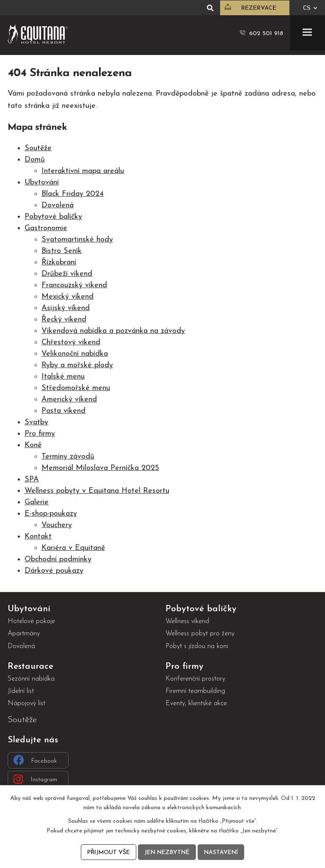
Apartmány (24, 634)
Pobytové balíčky (53, 217)
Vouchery (57, 525)
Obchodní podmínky (58, 559)
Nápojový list (26, 703)
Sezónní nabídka (31, 679)
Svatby (36, 422)
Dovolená (58, 205)
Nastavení (221, 853)
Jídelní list (21, 691)
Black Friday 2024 (73, 194)
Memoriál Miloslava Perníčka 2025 (100, 468)
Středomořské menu (76, 388)
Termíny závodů (68, 457)
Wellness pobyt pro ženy (200, 634)
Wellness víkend (187, 621)
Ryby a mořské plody (77, 365)
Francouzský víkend (74, 285)
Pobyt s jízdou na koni (197, 646)
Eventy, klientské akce (196, 703)
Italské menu (63, 377)
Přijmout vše (109, 853)
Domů (35, 160)
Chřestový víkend (71, 342)
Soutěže (38, 148)
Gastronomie (46, 228)
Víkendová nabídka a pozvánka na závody (113, 331)
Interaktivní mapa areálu (83, 171)
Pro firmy (40, 434)
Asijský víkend (66, 308)
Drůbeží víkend (67, 274)
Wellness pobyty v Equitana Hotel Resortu (97, 491)
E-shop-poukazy (51, 514)
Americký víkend (69, 400)
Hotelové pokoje (31, 621)
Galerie (37, 502)
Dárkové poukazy (54, 571)
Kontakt (38, 537)
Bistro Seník (62, 251)
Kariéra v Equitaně (73, 548)
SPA (32, 479)
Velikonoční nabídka (75, 354)
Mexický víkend (67, 297)
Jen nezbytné (167, 853)
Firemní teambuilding (195, 691)
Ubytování (42, 183)
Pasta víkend (63, 411)
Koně (33, 445)
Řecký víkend (64, 320)
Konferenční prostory (195, 679)
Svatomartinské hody (77, 240)
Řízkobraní (59, 262)
